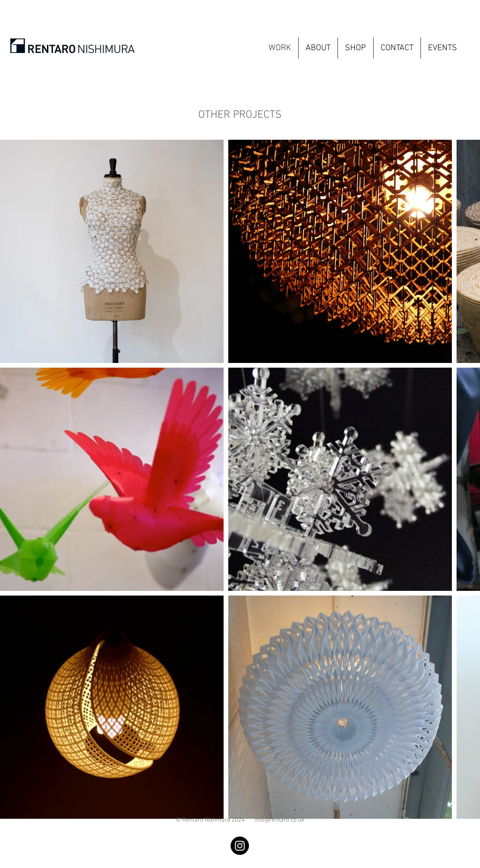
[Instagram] (240, 846)
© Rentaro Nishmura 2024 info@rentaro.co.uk (240, 820)
